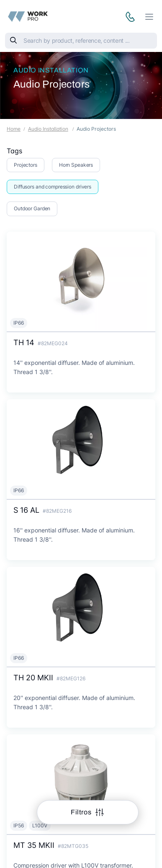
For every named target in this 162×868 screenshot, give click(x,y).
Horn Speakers (76, 165)
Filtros (82, 812)
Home (14, 129)
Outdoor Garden (32, 208)
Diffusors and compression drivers (53, 187)
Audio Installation (51, 70)
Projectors (26, 165)
